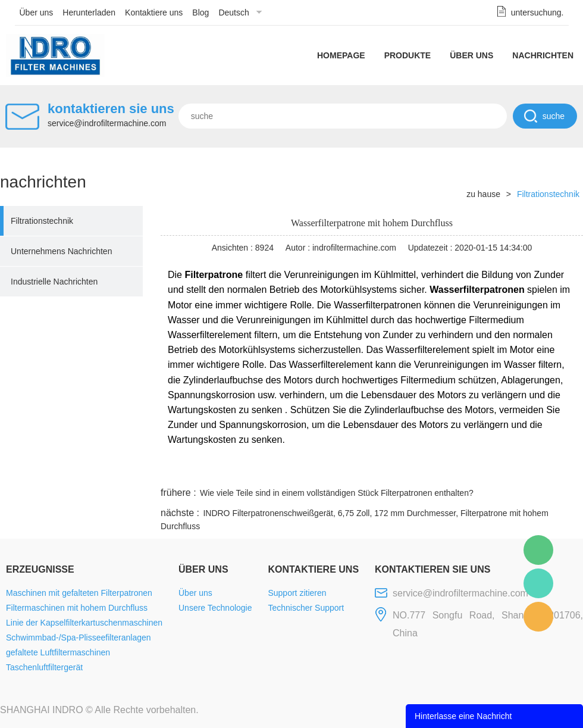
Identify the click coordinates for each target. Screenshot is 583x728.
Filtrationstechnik (42, 221)
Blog (200, 13)
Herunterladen (89, 13)
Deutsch (233, 13)
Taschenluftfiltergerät (44, 667)
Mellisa (538, 583)
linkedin (562, 470)
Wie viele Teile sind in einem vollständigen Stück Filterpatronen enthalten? (337, 493)
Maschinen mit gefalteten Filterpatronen (79, 593)
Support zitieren (297, 593)
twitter (434, 470)
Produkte (408, 55)
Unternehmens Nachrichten (61, 251)
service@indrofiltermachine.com (107, 123)
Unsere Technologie (215, 608)
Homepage (341, 55)
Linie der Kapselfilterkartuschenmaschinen (84, 623)
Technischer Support (306, 608)
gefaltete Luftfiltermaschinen (58, 652)
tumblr (530, 470)
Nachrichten (543, 55)
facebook (370, 470)
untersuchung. (537, 13)
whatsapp (466, 470)
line (402, 470)
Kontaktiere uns (154, 13)
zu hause (483, 194)
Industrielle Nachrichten (54, 282)
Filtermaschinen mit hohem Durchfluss (77, 608)
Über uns (37, 13)
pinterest (498, 470)
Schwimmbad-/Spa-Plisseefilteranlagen (79, 638)
